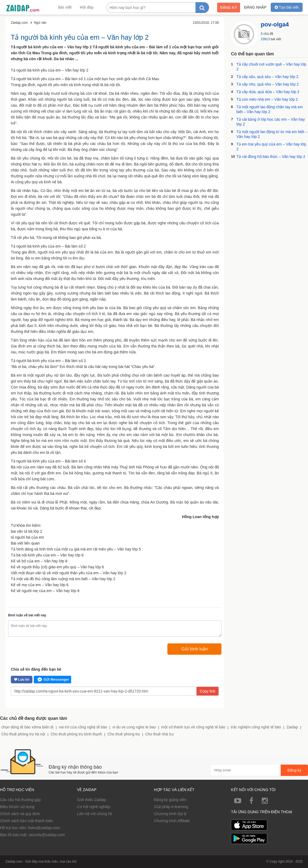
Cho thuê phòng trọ (124, 734)
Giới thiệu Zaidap (92, 800)
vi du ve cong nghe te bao (134, 727)
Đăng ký (229, 8)
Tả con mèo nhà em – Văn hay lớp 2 (267, 99)
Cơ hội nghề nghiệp (94, 807)
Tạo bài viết (287, 7)
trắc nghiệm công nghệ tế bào (256, 727)
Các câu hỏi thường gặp (20, 800)
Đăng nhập (255, 7)
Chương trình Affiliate (172, 821)
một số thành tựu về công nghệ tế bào (193, 727)
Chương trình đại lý (170, 814)
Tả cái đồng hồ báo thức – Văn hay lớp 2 (271, 157)
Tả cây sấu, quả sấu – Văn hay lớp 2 (267, 77)
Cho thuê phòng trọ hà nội (23, 734)
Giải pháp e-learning (171, 807)
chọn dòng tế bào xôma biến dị (27, 727)
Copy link (208, 691)
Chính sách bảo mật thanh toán (27, 821)
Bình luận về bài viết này (27, 615)
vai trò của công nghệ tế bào (83, 727)
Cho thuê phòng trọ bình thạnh (76, 734)
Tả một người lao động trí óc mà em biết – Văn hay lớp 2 (272, 134)
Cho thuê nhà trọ (159, 734)
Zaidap (292, 727)
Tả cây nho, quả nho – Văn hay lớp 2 (267, 84)
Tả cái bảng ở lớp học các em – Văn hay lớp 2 (271, 122)
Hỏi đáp (87, 7)
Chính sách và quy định (20, 814)
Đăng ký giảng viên (170, 800)
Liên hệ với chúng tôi (95, 814)
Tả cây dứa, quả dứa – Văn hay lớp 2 (268, 92)
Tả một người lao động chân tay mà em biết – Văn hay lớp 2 (270, 109)
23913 (265, 39)
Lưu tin (22, 680)
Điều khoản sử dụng (17, 807)
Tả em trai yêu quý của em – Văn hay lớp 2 (271, 147)
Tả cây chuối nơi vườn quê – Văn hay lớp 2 (271, 67)
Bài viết (65, 7)
